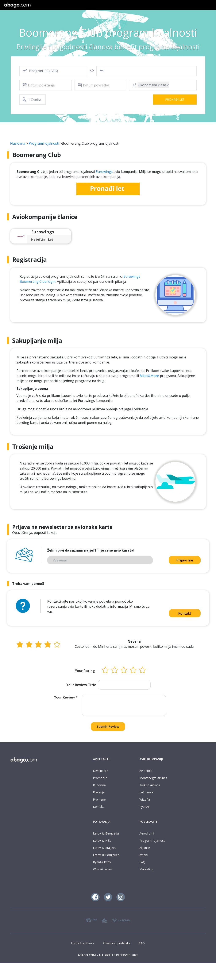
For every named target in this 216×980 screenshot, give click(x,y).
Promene (99, 799)
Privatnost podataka (117, 943)
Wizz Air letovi (103, 869)
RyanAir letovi (102, 862)
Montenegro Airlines (153, 778)
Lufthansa (146, 792)
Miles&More (149, 376)
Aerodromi (147, 833)
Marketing (146, 869)
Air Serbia (146, 771)
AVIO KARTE (102, 759)
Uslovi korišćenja (83, 943)
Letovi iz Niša (102, 841)
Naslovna (18, 143)
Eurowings (104, 172)
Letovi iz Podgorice (106, 855)
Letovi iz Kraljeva (105, 848)
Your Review (66, 697)
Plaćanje (99, 792)
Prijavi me (185, 560)
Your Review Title (81, 685)
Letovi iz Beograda (106, 833)
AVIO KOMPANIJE (152, 759)
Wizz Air (145, 799)
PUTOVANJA (102, 822)
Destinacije (101, 771)
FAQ (142, 862)
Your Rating (85, 671)
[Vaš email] (100, 560)
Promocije (100, 778)
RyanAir (145, 807)
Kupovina (99, 785)
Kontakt (185, 613)
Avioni (144, 855)
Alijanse (145, 848)
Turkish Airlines (150, 785)
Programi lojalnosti (44, 143)
